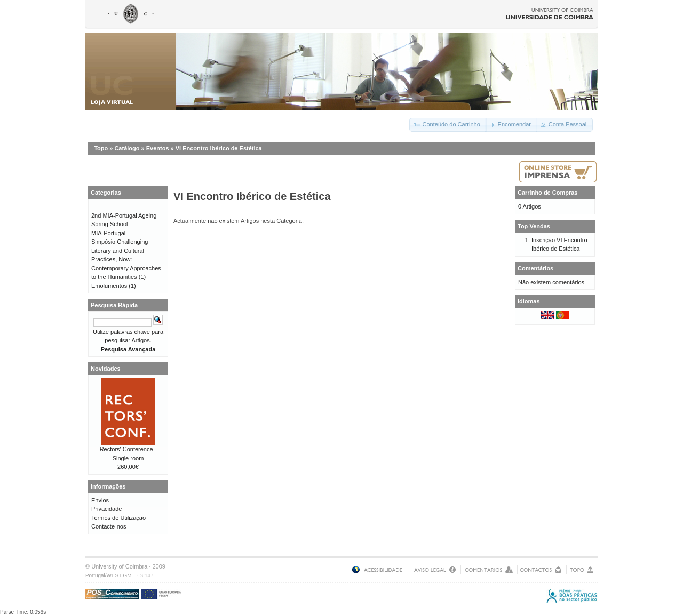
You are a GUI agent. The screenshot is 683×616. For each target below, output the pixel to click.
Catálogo (127, 148)
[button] (448, 125)
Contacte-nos (109, 526)
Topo (101, 148)
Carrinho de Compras (547, 193)
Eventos (158, 148)
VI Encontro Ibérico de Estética (219, 148)
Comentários (535, 268)
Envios (100, 500)
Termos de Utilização (118, 518)
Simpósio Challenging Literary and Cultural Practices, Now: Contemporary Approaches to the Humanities (126, 259)
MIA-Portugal (108, 233)
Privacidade (106, 509)
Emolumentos (109, 286)
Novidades (106, 369)
